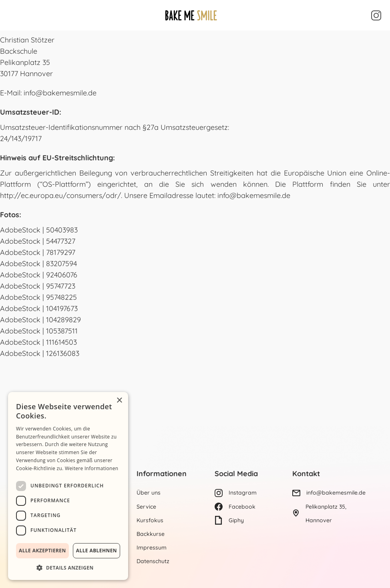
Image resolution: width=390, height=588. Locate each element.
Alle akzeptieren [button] (42, 551)
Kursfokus (150, 520)
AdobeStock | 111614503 (38, 342)
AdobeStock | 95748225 (38, 297)
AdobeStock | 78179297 (38, 252)
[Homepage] (191, 15)
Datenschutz (153, 561)
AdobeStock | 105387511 (39, 331)
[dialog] (68, 486)
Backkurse (151, 534)
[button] (15, 15)
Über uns (149, 493)
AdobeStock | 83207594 (38, 264)
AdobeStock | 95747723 (38, 286)
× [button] (119, 401)
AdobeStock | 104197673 (39, 308)
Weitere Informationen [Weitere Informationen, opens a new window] (92, 468)
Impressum (152, 548)
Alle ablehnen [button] (96, 551)
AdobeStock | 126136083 (40, 353)
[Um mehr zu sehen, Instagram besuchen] (376, 15)
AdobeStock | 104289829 (40, 320)
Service (146, 507)
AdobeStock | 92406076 (39, 275)
